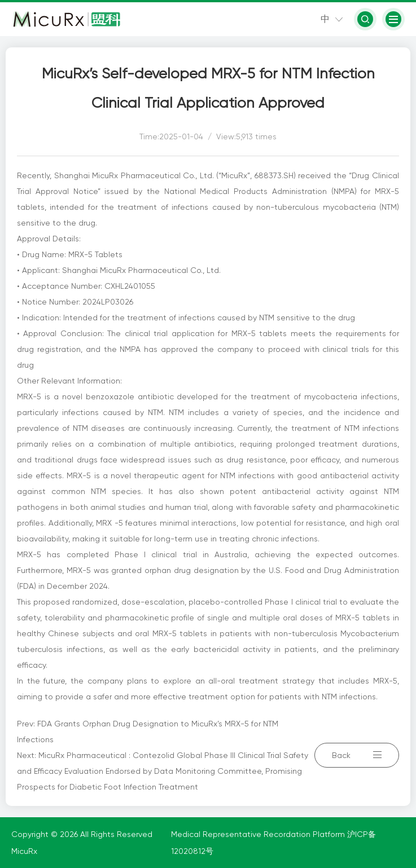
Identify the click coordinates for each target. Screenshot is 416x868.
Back (357, 755)
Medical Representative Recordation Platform (259, 834)
